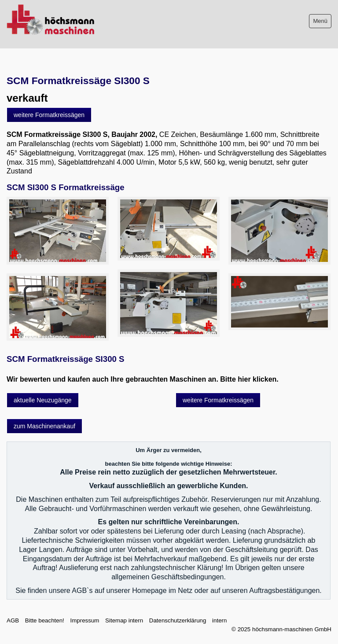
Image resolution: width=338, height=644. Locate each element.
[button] (49, 115)
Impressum (84, 620)
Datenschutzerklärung (178, 620)
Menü (320, 21)
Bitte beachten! (45, 620)
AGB (13, 620)
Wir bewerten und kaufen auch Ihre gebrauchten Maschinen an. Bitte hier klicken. (143, 379)
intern (219, 620)
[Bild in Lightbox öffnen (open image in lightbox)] (58, 230)
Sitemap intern (124, 620)
